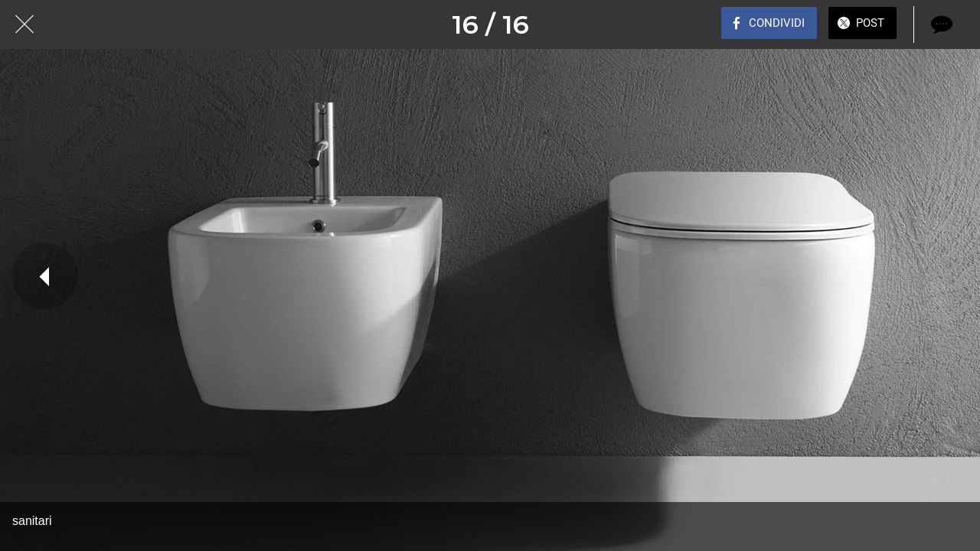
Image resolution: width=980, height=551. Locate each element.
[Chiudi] (24, 24)
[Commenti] (940, 24)
